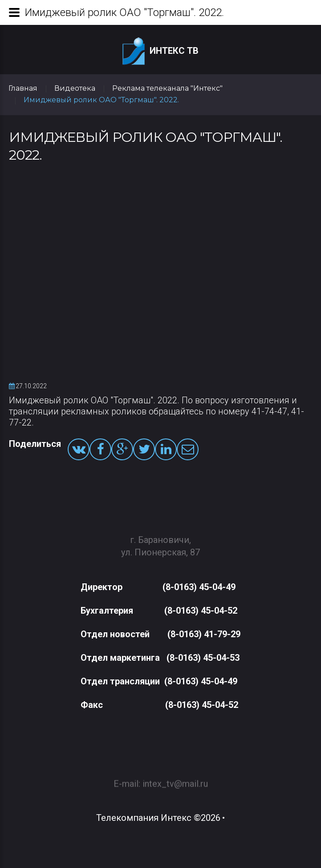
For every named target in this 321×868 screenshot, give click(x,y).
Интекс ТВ (160, 51)
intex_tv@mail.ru (175, 780)
